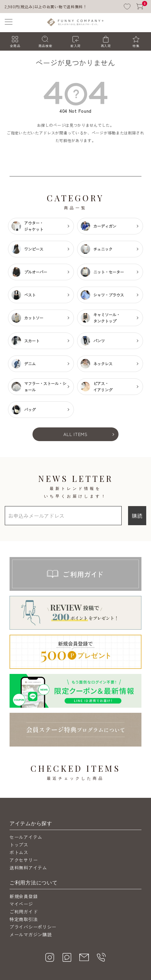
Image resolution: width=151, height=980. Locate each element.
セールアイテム (26, 802)
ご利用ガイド (24, 876)
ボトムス (19, 817)
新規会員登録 (24, 861)
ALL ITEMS (75, 434)
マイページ (21, 869)
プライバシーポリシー (33, 892)
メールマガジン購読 (31, 899)
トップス (19, 810)
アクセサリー (24, 825)
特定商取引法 (24, 884)
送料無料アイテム (28, 833)
